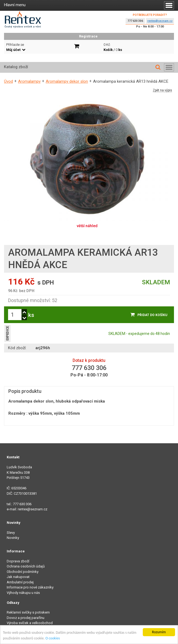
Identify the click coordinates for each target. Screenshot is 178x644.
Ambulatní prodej (20, 582)
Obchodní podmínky (23, 572)
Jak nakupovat (18, 577)
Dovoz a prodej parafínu (26, 618)
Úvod (8, 81)
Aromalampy (29, 81)
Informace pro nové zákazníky (30, 587)
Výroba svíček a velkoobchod (30, 623)
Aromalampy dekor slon (67, 81)
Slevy (11, 533)
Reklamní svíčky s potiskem (28, 612)
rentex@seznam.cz (160, 21)
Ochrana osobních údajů (26, 566)
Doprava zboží (18, 561)
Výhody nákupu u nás (23, 593)
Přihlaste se (16, 47)
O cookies (53, 638)
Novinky (13, 538)
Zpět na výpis (162, 90)
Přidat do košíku (152, 315)
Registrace (88, 36)
